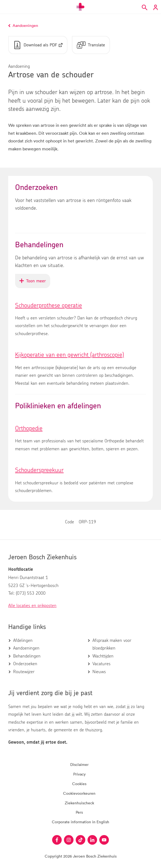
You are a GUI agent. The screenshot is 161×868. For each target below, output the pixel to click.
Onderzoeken (25, 664)
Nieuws (99, 672)
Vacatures (101, 664)
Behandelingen (27, 656)
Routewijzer (24, 672)
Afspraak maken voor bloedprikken (112, 644)
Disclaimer (79, 764)
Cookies (79, 784)
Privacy (79, 774)
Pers (79, 812)
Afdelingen (23, 641)
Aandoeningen (26, 648)
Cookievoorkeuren (79, 793)
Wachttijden (103, 656)
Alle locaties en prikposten (32, 606)
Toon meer (35, 283)
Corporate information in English (80, 822)
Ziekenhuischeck (79, 803)
